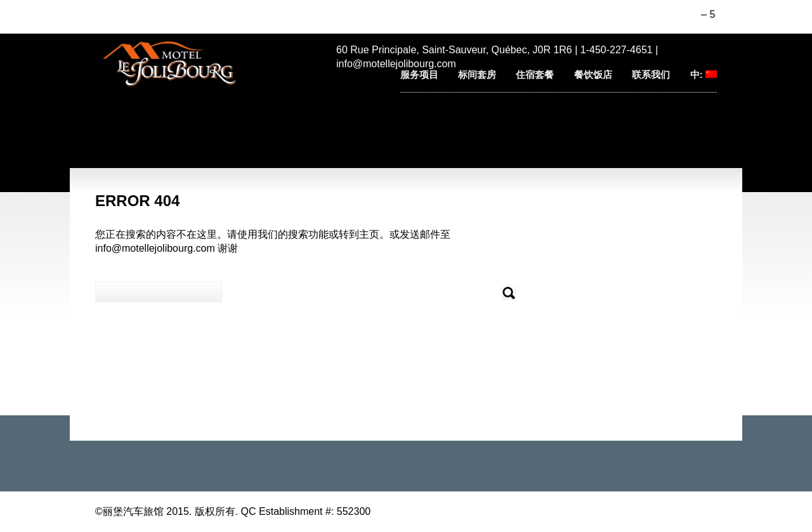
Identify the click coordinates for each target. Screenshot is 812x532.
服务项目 (419, 75)
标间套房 (477, 75)
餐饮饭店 (593, 75)
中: (704, 75)
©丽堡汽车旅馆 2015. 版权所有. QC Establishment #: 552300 (233, 511)
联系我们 (651, 75)
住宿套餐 (535, 75)
